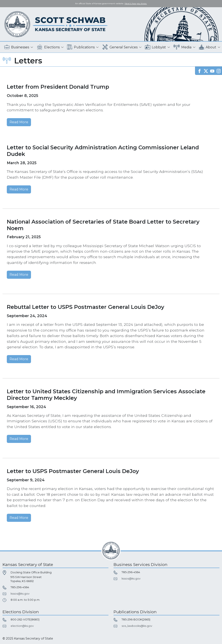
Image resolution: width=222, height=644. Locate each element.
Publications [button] (81, 47)
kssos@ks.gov (20, 594)
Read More (19, 122)
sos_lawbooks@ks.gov (137, 626)
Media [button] (182, 47)
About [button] (208, 47)
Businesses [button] (17, 47)
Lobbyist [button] (155, 47)
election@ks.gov (22, 626)
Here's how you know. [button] (136, 3)
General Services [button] (120, 47)
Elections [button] (48, 47)
